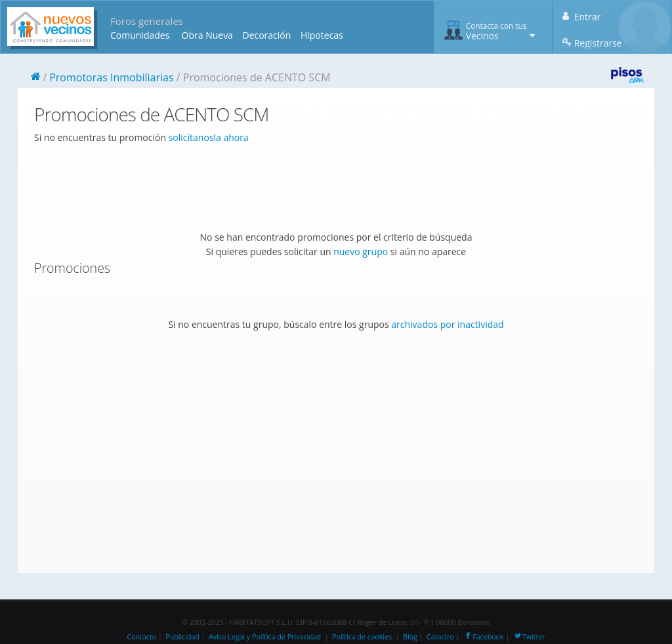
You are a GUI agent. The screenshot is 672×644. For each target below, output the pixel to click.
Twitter (529, 637)
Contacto (141, 637)
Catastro (440, 637)
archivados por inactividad (447, 324)
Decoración (266, 35)
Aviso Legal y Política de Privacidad (265, 637)
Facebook (483, 637)
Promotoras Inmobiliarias (111, 77)
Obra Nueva (207, 35)
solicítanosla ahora (209, 137)
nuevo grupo (361, 252)
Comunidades (140, 35)
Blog (410, 637)
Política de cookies (362, 637)
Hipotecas (322, 35)
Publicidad (182, 637)
